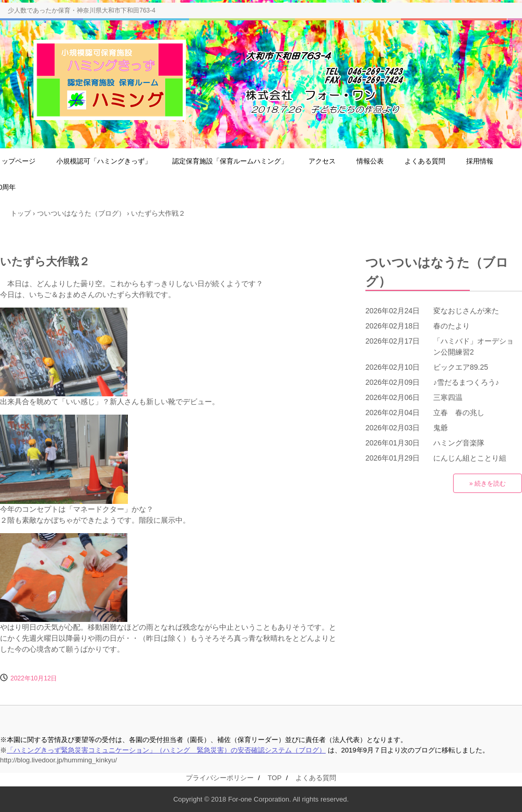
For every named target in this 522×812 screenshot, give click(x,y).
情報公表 (370, 161)
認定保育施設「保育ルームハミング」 (230, 161)
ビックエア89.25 (461, 367)
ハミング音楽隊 (459, 443)
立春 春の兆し (459, 413)
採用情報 (480, 161)
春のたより (452, 326)
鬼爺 (441, 428)
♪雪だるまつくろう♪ (466, 382)
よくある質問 (425, 161)
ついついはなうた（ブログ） (437, 272)
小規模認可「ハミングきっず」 (104, 161)
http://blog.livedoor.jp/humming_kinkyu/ (58, 760)
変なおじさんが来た (466, 311)
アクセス (322, 161)
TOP (275, 778)
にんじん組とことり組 (470, 458)
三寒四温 (448, 397)
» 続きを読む (488, 484)
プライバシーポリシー (220, 778)
